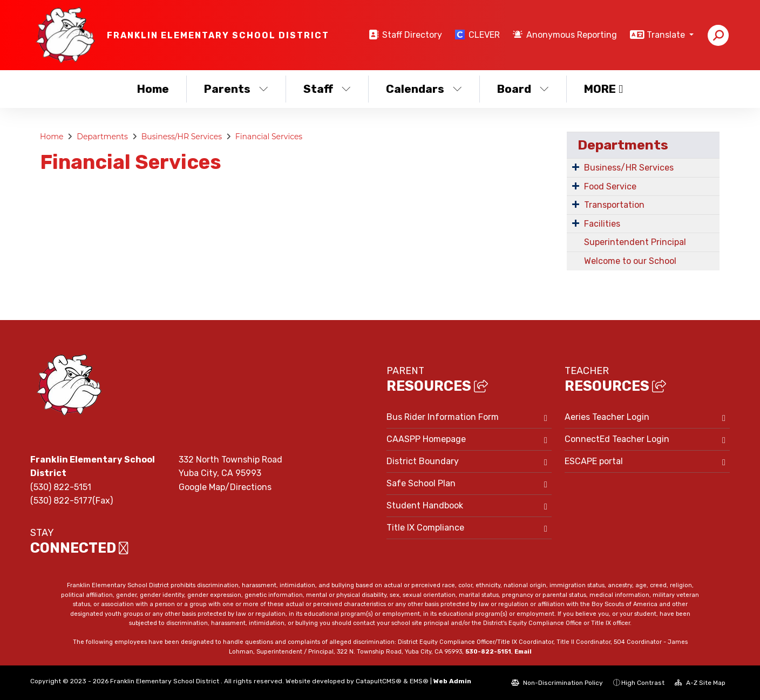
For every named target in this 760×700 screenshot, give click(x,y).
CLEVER (484, 35)
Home (153, 89)
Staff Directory (412, 35)
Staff (327, 89)
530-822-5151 (488, 652)
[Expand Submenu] (576, 167)
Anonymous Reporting (572, 35)
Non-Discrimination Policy (557, 683)
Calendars (424, 89)
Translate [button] (667, 35)
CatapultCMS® (379, 681)
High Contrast (643, 683)
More (603, 89)
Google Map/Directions (225, 487)
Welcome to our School (630, 261)
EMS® (419, 681)
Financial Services (269, 137)
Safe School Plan (421, 483)
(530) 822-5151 (61, 487)
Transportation (614, 205)
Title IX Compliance (425, 528)
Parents (236, 89)
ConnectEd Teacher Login (617, 439)
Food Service (610, 186)
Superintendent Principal (635, 242)
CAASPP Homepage (426, 439)
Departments (102, 137)
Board (523, 89)
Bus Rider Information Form (443, 417)
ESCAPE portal (594, 461)
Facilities (602, 224)
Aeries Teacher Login (607, 417)
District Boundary (423, 461)
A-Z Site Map (700, 683)
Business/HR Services (182, 137)
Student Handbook (425, 505)
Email (523, 652)
